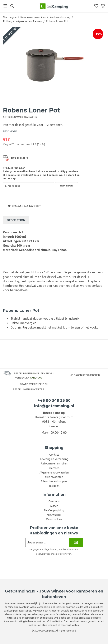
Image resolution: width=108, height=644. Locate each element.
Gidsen (54, 506)
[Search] (12, 6)
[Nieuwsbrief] (76, 542)
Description (16, 220)
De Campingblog (54, 510)
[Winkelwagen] (103, 6)
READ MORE (10, 131)
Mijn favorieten (54, 477)
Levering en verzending (54, 459)
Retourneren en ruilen (54, 463)
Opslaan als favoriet (24, 206)
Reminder (66, 186)
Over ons (54, 501)
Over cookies (54, 519)
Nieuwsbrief (54, 515)
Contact (54, 455)
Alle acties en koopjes (54, 481)
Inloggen (54, 486)
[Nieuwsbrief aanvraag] (47, 542)
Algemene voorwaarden (54, 473)
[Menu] (5, 6)
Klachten (54, 468)
